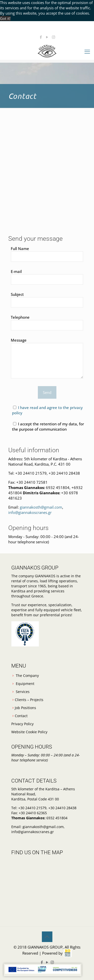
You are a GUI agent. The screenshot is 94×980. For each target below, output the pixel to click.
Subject (47, 300)
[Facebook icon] (41, 37)
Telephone (47, 323)
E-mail (47, 277)
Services (23, 692)
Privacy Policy (22, 724)
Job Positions (25, 708)
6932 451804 (58, 487)
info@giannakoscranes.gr (30, 512)
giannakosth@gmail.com (41, 507)
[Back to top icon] (47, 937)
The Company (27, 676)
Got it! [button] (5, 18)
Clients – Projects (29, 700)
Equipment (25, 684)
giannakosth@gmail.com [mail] (49, 30)
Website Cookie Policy (29, 732)
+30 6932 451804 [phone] (48, 25)
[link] (68, 953)
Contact (21, 716)
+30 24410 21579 (31, 473)
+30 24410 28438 (64, 473)
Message (47, 358)
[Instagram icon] (54, 37)
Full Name (47, 254)
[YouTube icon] (47, 37)
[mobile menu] (87, 51)
